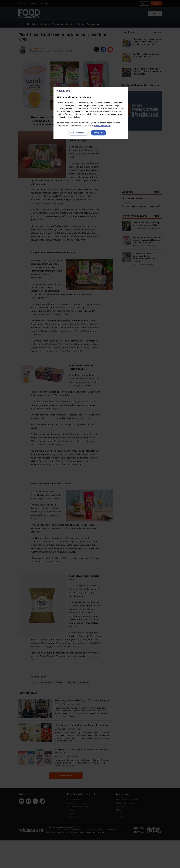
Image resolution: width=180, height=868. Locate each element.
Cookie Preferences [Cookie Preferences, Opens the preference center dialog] (78, 133)
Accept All (99, 133)
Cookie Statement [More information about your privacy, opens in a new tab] (102, 126)
